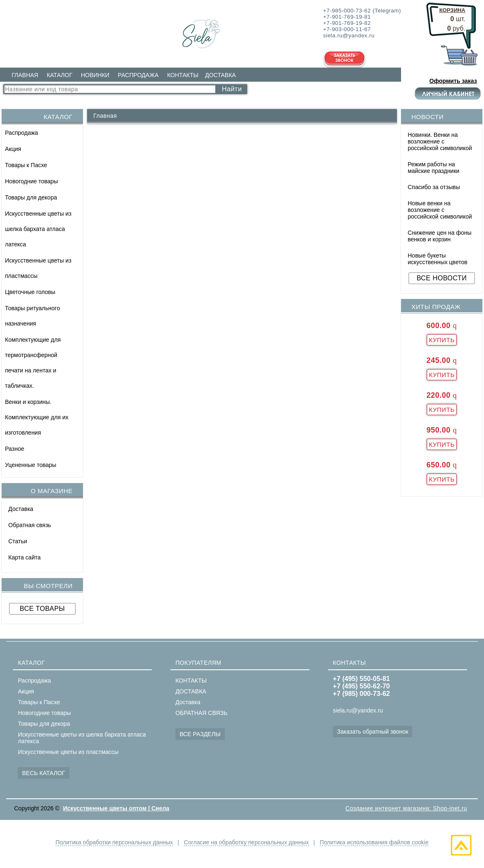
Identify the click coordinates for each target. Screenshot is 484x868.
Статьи (18, 541)
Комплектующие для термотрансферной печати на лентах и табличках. (33, 363)
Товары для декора (31, 197)
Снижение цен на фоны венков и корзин (440, 236)
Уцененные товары (31, 465)
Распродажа (22, 133)
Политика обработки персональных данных (114, 842)
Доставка (21, 509)
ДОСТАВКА (220, 75)
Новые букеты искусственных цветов (438, 259)
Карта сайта (24, 557)
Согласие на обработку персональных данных (246, 842)
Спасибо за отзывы (434, 187)
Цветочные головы (30, 292)
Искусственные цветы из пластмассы (38, 268)
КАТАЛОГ (60, 75)
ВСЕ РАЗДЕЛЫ (200, 734)
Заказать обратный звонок (373, 732)
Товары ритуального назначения (32, 316)
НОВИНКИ (95, 75)
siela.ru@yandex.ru (358, 710)
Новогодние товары (32, 181)
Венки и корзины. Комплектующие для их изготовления (37, 417)
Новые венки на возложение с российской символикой (440, 210)
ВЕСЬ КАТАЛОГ (44, 773)
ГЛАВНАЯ (25, 75)
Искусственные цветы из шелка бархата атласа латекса (38, 229)
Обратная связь (30, 525)
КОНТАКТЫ (183, 75)
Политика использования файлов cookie (374, 842)
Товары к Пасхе (26, 165)
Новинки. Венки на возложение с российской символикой (440, 141)
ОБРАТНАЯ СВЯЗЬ (201, 713)
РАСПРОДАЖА (138, 75)
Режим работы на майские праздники (434, 168)
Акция (13, 149)
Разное (15, 449)
